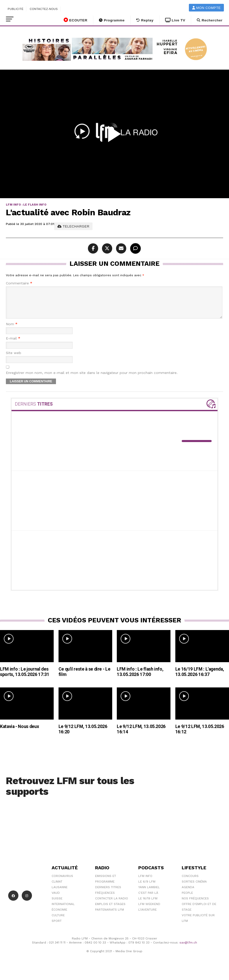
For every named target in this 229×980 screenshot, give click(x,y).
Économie (59, 916)
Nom (12, 330)
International (63, 910)
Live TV (175, 20)
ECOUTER (76, 20)
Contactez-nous (44, 9)
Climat (57, 888)
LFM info (145, 882)
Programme (112, 20)
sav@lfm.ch (188, 949)
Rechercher (210, 20)
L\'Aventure (147, 916)
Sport (57, 927)
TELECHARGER (73, 226)
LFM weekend (149, 910)
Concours (190, 882)
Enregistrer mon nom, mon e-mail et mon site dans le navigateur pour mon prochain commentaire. (92, 379)
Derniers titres (108, 893)
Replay (145, 20)
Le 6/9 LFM (147, 888)
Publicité (16, 9)
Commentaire (19, 283)
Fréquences (105, 899)
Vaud (56, 899)
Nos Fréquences (195, 904)
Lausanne (60, 893)
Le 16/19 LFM (148, 904)
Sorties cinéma (194, 888)
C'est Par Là (148, 899)
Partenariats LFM (110, 916)
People (187, 899)
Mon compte (207, 8)
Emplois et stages (110, 910)
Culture (58, 921)
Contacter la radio (112, 904)
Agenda (188, 893)
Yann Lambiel (149, 893)
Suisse (57, 904)
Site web (14, 359)
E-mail (13, 344)
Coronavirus (62, 882)
